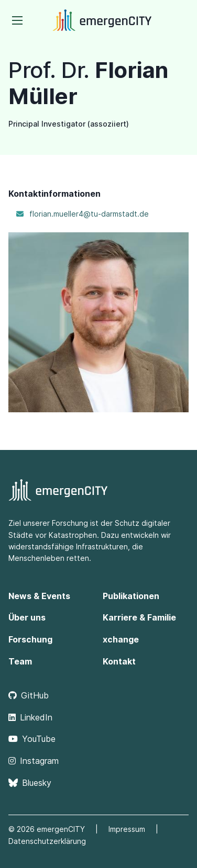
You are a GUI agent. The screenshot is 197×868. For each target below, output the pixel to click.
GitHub (29, 695)
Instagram (34, 761)
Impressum (127, 829)
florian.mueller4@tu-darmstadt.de (89, 214)
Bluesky (30, 783)
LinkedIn (30, 717)
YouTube (32, 739)
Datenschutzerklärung (47, 841)
